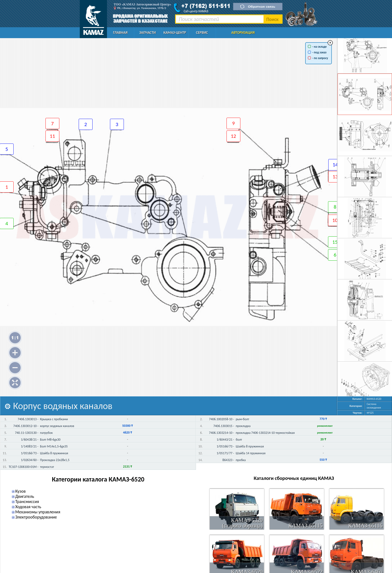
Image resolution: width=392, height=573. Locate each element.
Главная (120, 33)
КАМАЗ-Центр (175, 33)
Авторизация (243, 33)
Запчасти (148, 33)
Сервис (202, 33)
